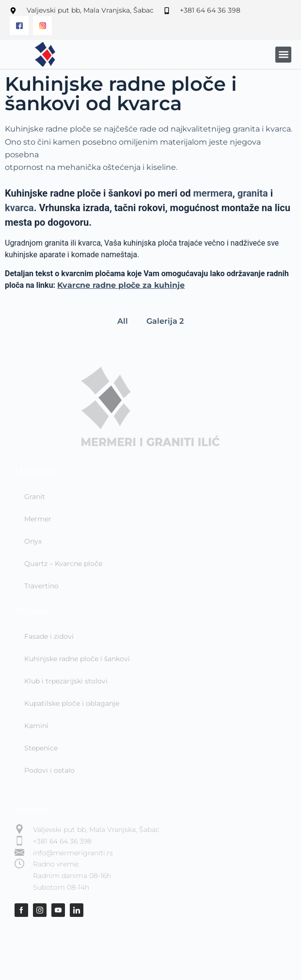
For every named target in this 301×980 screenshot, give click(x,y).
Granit (35, 497)
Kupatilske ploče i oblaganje (72, 703)
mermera (213, 193)
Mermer (38, 519)
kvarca (19, 208)
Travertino (41, 586)
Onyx (33, 541)
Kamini (36, 726)
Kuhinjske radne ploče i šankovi (77, 659)
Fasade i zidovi (49, 636)
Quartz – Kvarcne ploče (63, 564)
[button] (283, 55)
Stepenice (41, 748)
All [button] (123, 321)
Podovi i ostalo (49, 770)
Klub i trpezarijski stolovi (66, 681)
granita (253, 193)
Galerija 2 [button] (165, 321)
